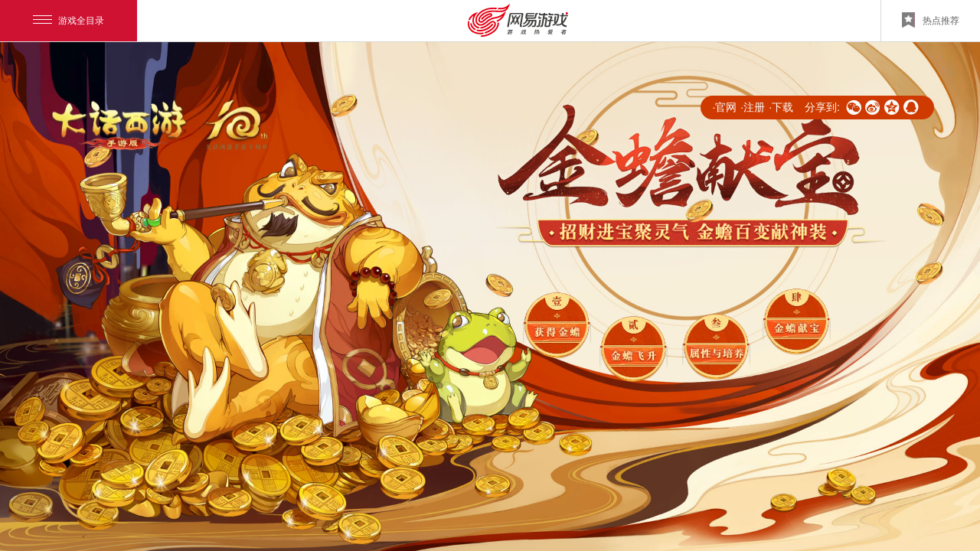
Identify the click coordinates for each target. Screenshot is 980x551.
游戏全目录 (69, 21)
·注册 (753, 107)
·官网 (724, 107)
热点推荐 (931, 20)
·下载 (781, 107)
